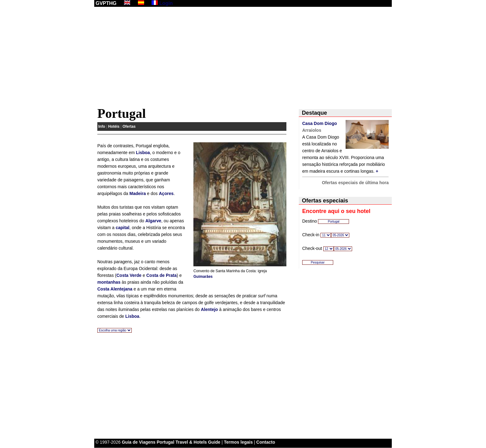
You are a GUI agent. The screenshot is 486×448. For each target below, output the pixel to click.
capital (122, 228)
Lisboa (143, 153)
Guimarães (203, 277)
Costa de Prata (161, 275)
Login (166, 3)
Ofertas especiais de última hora (355, 183)
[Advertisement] (243, 58)
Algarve (153, 221)
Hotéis (114, 126)
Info (102, 126)
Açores (166, 193)
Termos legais (238, 442)
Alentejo (209, 309)
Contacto (266, 442)
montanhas (109, 282)
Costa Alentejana (115, 289)
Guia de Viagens (139, 442)
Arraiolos (312, 130)
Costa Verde (129, 275)
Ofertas (129, 126)
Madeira (138, 193)
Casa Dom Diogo (320, 123)
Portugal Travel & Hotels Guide (189, 442)
